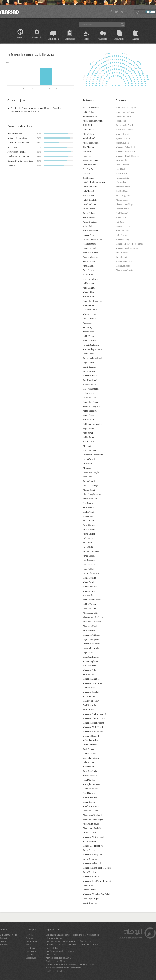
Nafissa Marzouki (90, 776)
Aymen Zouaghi (123, 138)
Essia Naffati (88, 569)
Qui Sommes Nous (8, 935)
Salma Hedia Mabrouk (93, 358)
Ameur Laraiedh (90, 222)
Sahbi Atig (87, 327)
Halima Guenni (89, 890)
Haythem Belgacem (91, 639)
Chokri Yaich (88, 512)
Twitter (3, 941)
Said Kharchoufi (90, 380)
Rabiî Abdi (87, 226)
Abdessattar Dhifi (90, 613)
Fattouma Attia (122, 178)
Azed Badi (87, 477)
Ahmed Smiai (89, 490)
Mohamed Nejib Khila (92, 683)
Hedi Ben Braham (91, 253)
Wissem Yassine (90, 666)
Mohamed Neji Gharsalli (94, 837)
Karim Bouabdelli (90, 231)
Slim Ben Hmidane (91, 657)
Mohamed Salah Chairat (126, 152)
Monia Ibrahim (89, 578)
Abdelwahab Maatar (125, 270)
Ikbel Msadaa (89, 565)
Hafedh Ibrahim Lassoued (94, 182)
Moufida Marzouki (91, 806)
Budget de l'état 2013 (55, 971)
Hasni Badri (121, 169)
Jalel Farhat (121, 182)
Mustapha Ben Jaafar (92, 784)
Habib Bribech (89, 112)
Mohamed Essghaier (92, 692)
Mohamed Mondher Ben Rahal (96, 894)
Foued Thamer (89, 209)
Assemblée (37, 37)
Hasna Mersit (88, 196)
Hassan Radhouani (124, 116)
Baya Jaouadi (88, 362)
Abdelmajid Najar (90, 899)
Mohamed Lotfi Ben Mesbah (128, 248)
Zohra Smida (88, 332)
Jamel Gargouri (89, 780)
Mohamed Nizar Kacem (93, 723)
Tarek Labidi (121, 257)
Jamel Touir (121, 121)
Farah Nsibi (88, 547)
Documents (119, 39)
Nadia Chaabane (123, 226)
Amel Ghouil (88, 266)
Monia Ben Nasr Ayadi (126, 108)
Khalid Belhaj (89, 710)
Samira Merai (89, 481)
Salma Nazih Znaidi (124, 125)
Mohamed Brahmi (91, 877)
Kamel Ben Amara (91, 402)
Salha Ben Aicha (90, 771)
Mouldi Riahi (88, 292)
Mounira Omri (89, 591)
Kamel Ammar (89, 415)
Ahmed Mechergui (91, 486)
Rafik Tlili (87, 125)
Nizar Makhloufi (123, 187)
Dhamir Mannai (90, 745)
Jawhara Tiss (88, 174)
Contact (3, 938)
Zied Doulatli (88, 767)
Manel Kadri (121, 174)
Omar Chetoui (89, 525)
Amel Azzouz (89, 270)
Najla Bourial (89, 428)
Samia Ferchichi (90, 187)
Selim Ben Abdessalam (93, 455)
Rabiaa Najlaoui (90, 116)
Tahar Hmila (121, 160)
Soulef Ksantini (89, 841)
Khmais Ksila (89, 261)
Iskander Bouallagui (125, 204)
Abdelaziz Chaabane (92, 622)
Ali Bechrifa (88, 464)
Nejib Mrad (88, 433)
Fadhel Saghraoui (123, 196)
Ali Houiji (87, 446)
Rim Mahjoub (89, 147)
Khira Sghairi (89, 134)
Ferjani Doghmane (91, 345)
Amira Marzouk (90, 499)
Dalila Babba (88, 130)
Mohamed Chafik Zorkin (94, 718)
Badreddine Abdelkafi (92, 239)
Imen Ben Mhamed (91, 279)
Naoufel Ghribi (122, 231)
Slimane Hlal (88, 516)
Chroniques (70, 39)
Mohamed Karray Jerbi (93, 855)
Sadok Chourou (123, 165)
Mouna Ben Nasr (90, 797)
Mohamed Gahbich (91, 679)
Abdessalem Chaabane (93, 617)
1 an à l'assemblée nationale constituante (64, 968)
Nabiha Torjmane (90, 604)
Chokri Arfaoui (89, 754)
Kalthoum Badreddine (92, 424)
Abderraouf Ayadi (90, 811)
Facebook (4, 945)
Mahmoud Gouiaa (124, 261)
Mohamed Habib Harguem (127, 156)
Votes (86, 39)
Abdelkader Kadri (90, 143)
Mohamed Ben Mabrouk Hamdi (97, 881)
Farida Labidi (89, 556)
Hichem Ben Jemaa (91, 644)
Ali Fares (87, 468)
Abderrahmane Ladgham (94, 819)
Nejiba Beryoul (89, 437)
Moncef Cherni (122, 134)
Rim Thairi (87, 152)
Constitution (53, 39)
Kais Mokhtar (89, 217)
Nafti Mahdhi (89, 288)
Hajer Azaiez (121, 235)
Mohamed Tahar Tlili (92, 863)
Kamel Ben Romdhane (93, 301)
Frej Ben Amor (89, 169)
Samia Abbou (89, 213)
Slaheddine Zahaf (90, 740)
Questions (103, 39)
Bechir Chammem (91, 573)
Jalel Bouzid (88, 503)
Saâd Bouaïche (89, 165)
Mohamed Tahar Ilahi (125, 147)
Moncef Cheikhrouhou (93, 846)
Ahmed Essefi (122, 200)
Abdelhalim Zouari (91, 824)
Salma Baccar (89, 850)
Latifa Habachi (89, 398)
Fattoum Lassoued (91, 551)
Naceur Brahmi (89, 297)
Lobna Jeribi (88, 393)
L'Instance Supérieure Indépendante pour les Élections (70, 964)
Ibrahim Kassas (122, 143)
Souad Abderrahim (91, 108)
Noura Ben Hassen (91, 160)
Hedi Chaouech (89, 248)
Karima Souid (89, 420)
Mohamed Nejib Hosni (93, 727)
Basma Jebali (88, 354)
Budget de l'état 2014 (55, 961)
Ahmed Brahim (89, 319)
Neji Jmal (120, 222)
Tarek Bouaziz (122, 253)
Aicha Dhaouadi (90, 833)
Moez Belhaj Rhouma (92, 349)
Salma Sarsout (89, 371)
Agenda (136, 39)
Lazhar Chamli (122, 209)
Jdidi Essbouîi (122, 213)
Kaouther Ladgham (91, 406)
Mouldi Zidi (121, 217)
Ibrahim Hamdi (122, 191)
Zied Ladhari (88, 178)
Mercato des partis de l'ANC (58, 958)
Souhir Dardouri (90, 903)
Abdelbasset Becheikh (92, 828)
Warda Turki (88, 275)
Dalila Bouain (89, 283)
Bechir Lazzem (89, 367)
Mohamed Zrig (122, 239)
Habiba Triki (88, 762)
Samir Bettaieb (89, 872)
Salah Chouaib (89, 749)
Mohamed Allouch (91, 670)
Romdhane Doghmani (125, 112)
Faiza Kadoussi (89, 529)
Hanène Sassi (88, 235)
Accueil (20, 37)
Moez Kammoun (123, 266)
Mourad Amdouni (90, 789)
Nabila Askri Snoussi (92, 600)
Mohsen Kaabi (89, 305)
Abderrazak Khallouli (92, 815)
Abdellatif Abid (89, 609)
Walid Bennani (89, 244)
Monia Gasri (88, 582)
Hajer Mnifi (88, 652)
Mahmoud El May (91, 701)
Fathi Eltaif (88, 543)
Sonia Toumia (89, 696)
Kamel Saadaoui (90, 411)
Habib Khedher (89, 341)
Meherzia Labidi (90, 310)
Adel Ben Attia (89, 705)
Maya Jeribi (88, 595)
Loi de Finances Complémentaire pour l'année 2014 (69, 941)
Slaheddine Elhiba (91, 758)
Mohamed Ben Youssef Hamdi (129, 244)
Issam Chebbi (89, 459)
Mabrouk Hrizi (89, 384)
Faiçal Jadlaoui (89, 204)
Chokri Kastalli (89, 688)
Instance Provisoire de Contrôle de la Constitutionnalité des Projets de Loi (72, 946)
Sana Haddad (88, 674)
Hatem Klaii (88, 885)
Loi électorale (52, 955)
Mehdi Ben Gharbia (124, 130)
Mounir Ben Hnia (90, 587)
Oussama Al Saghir (91, 472)
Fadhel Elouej (89, 521)
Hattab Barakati (90, 200)
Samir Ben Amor (90, 859)
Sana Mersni (88, 507)
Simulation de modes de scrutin (60, 951)
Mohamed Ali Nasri (91, 635)
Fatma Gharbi (89, 534)
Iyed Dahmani (89, 560)
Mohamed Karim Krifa (93, 732)
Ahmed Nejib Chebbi (92, 494)
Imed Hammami (90, 450)
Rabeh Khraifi (89, 138)
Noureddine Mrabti (91, 648)
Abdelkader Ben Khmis (93, 121)
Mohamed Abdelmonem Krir (95, 714)
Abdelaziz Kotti (90, 626)
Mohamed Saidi (90, 376)
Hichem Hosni (89, 631)
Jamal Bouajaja (89, 793)
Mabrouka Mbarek (91, 389)
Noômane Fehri (89, 156)
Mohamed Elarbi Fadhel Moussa (97, 868)
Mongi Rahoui (89, 802)
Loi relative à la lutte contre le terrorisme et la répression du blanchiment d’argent (72, 936)
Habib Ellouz (88, 336)
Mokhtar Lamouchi (91, 314)
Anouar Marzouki (90, 257)
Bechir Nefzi (88, 442)
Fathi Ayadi (88, 538)
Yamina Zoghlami (90, 661)
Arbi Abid (87, 323)
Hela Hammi (88, 191)
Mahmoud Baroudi (91, 736)
